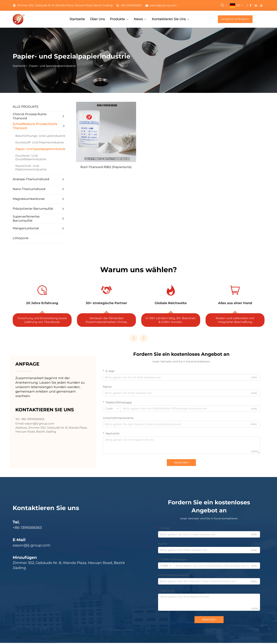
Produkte (117, 19)
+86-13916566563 (129, 5)
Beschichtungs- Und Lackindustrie (36, 136)
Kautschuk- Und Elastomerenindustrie (27, 168)
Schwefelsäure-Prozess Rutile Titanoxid (31, 126)
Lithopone (16, 238)
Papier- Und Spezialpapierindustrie (36, 149)
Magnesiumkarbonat (25, 199)
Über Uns (97, 19)
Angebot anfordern (235, 19)
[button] (134, 339)
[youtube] (261, 5)
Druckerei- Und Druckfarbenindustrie (27, 157)
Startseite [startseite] (19, 67)
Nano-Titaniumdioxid (25, 189)
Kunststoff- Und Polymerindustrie (35, 142)
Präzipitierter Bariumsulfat (29, 209)
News (138, 19)
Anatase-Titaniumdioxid (27, 179)
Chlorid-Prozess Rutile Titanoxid (25, 116)
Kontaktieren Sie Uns (169, 19)
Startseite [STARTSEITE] (77, 19)
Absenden (181, 463)
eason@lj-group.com (162, 5)
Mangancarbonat (22, 228)
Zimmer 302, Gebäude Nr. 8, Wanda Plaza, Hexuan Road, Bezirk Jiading (63, 5)
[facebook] (251, 5)
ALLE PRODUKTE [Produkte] (21, 107)
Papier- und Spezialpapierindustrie (52, 67)
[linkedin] (256, 5)
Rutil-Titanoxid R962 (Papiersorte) (119, 167)
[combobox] (112, 410)
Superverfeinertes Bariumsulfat (22, 219)
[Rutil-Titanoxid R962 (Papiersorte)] (119, 132)
